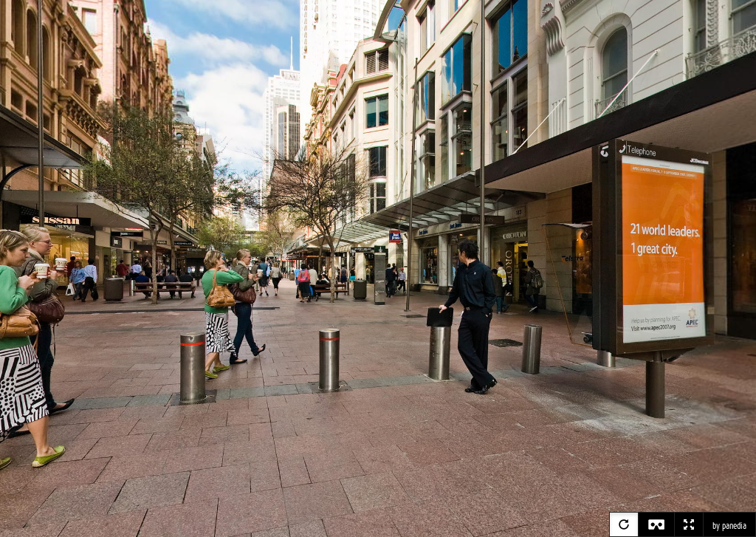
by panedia (729, 526)
